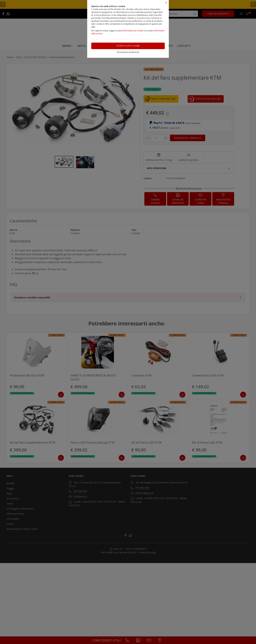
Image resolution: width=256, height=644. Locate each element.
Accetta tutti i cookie (128, 46)
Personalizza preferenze (128, 52)
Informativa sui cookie (133, 31)
